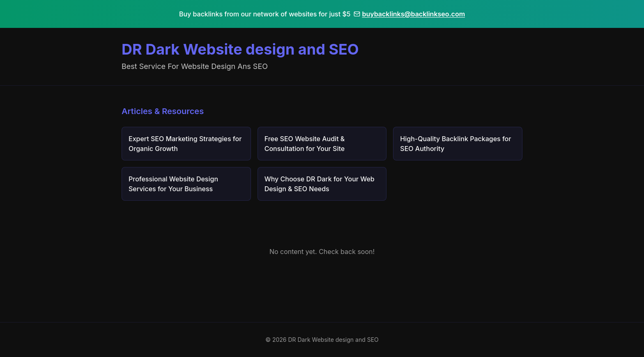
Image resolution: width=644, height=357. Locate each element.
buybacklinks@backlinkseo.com (409, 14)
